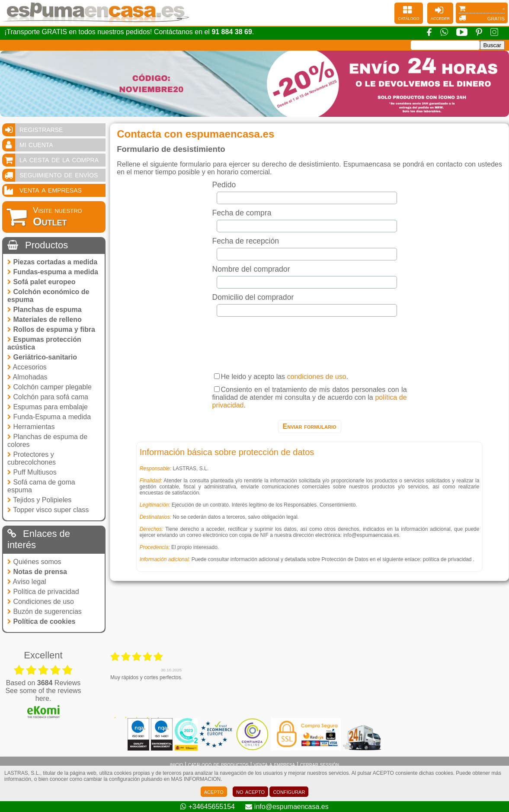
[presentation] (310, 342)
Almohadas (27, 377)
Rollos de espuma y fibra (51, 329)
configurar (289, 791)
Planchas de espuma (45, 310)
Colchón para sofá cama (48, 397)
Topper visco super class (48, 510)
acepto (214, 791)
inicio (177, 764)
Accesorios (27, 367)
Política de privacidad (43, 592)
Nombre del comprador (251, 269)
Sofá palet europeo (41, 282)
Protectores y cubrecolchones (32, 458)
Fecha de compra (242, 213)
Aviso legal (27, 582)
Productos (38, 245)
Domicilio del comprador (253, 297)
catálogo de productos (218, 764)
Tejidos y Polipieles (39, 500)
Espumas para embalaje (48, 407)
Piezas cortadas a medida (52, 262)
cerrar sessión (320, 764)
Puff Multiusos (32, 472)
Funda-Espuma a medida (49, 417)
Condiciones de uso (41, 602)
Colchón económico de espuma (48, 296)
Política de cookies (42, 621)
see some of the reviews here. (43, 695)
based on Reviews (43, 683)
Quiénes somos (34, 562)
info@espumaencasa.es (371, 535)
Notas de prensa (37, 572)
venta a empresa (274, 764)
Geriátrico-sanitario (42, 357)
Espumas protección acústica (44, 343)
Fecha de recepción (246, 241)
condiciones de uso (317, 377)
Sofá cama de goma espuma (41, 486)
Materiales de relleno (45, 319)
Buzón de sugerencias (45, 611)
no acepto (250, 791)
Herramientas (31, 427)
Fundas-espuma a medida (53, 272)
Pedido (224, 185)
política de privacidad (447, 559)
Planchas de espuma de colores (47, 441)
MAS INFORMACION (196, 779)
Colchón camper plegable (50, 387)
